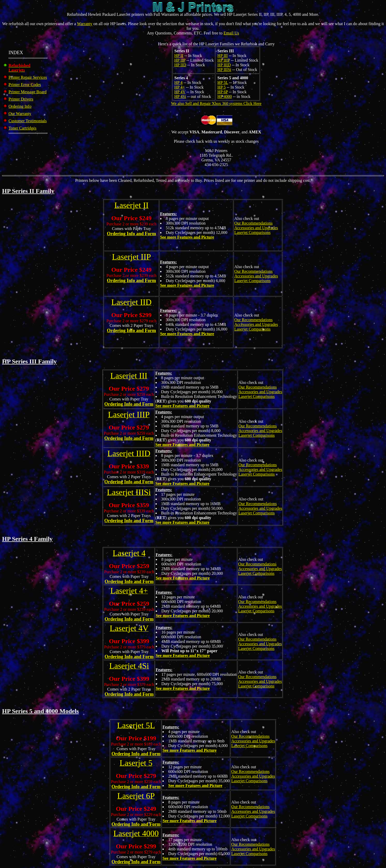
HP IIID (224, 65)
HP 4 (179, 83)
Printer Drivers (21, 99)
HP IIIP (224, 60)
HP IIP (180, 60)
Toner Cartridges (23, 128)
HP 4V (180, 92)
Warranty (85, 24)
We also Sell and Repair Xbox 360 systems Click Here (216, 103)
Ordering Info (20, 106)
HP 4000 (225, 96)
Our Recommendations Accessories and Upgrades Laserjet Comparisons (256, 228)
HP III (222, 56)
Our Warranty (20, 114)
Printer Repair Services (28, 77)
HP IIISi (224, 70)
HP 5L (223, 83)
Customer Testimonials (28, 121)
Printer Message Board (28, 92)
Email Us (231, 33)
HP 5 (221, 87)
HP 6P (222, 92)
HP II (179, 56)
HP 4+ (180, 87)
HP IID (180, 65)
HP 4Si (180, 96)
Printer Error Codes (25, 85)
